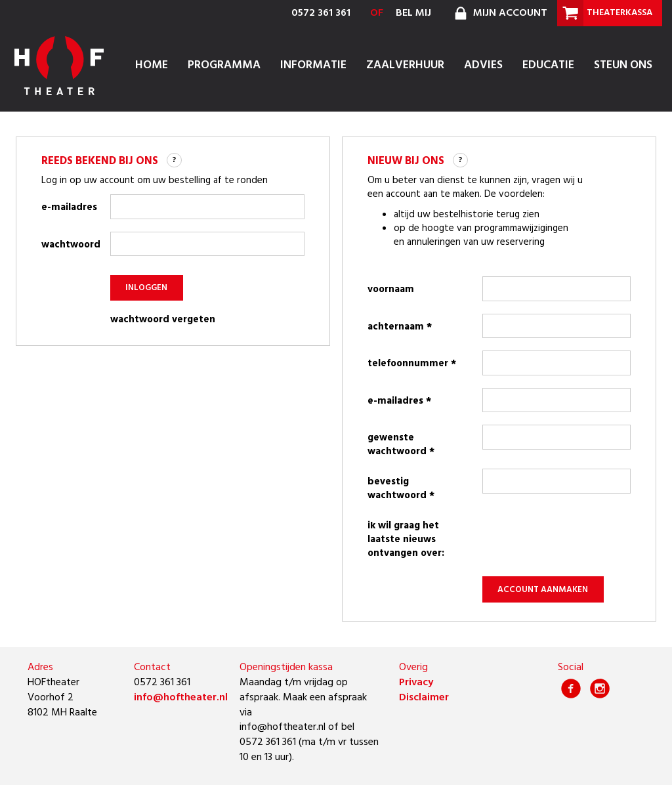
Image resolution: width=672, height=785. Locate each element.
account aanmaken (543, 590)
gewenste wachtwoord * (401, 445)
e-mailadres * (399, 401)
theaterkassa (605, 13)
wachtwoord (70, 245)
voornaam (391, 289)
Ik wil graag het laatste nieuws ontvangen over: (406, 540)
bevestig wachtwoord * (401, 489)
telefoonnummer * (412, 364)
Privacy (416, 683)
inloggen (146, 288)
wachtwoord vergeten (163, 320)
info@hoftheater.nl (181, 698)
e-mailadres (69, 207)
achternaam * (400, 327)
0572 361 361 (321, 13)
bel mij (413, 13)
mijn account (499, 13)
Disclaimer (424, 698)
